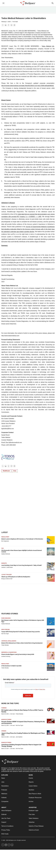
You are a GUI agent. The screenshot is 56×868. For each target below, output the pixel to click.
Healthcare (6, 471)
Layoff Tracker (6, 575)
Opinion (4, 731)
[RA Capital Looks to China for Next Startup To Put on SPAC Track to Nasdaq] (51, 709)
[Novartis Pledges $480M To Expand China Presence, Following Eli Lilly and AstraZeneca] (51, 721)
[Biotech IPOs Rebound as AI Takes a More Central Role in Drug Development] (51, 644)
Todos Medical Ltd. (48, 46)
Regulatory (5, 537)
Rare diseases (6, 618)
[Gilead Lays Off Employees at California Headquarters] (51, 578)
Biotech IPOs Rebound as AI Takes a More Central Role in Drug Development (22, 643)
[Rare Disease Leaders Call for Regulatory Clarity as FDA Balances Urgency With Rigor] (51, 621)
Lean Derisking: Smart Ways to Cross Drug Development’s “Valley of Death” (22, 565)
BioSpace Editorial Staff (7, 579)
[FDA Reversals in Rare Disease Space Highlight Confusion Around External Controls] (51, 551)
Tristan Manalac (5, 645)
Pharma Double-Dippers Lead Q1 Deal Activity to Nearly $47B (18, 654)
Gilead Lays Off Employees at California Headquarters (16, 577)
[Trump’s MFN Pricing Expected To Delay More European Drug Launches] (51, 633)
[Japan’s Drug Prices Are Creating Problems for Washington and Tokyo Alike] (51, 732)
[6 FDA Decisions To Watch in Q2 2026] (51, 667)
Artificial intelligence (9, 641)
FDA (3, 548)
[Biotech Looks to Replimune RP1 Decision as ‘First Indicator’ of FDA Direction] (51, 540)
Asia (15, 471)
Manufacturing (6, 719)
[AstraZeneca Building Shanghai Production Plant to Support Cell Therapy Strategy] (51, 744)
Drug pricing (6, 629)
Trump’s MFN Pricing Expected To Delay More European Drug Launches (21, 632)
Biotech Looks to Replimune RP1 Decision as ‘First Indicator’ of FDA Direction (22, 539)
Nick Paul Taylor (5, 634)
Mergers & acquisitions (9, 652)
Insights (4, 563)
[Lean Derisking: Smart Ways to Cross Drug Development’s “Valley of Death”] (51, 566)
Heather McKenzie (6, 554)
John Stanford (19, 737)
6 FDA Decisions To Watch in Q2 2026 (11, 666)
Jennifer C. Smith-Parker (7, 567)
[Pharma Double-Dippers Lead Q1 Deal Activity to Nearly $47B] (51, 656)
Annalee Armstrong (6, 656)
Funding (4, 708)
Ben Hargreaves (5, 541)
